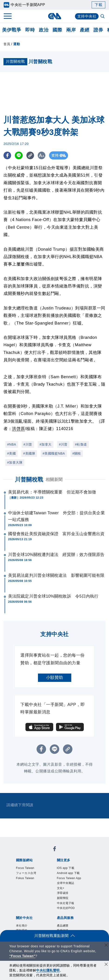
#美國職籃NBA (54, 453)
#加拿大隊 (15, 462)
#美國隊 (29, 453)
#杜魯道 (81, 444)
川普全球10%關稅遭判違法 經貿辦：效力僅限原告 (56, 555)
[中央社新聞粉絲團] (55, 850)
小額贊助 (55, 677)
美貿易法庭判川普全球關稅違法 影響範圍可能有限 (56, 575)
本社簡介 (22, 926)
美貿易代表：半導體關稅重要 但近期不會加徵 (52, 492)
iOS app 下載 (66, 868)
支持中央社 (87, 16)
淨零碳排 (63, 893)
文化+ (61, 888)
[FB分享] (8, 155)
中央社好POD (66, 908)
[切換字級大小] (43, 155)
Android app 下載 (68, 873)
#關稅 (77, 453)
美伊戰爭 (12, 30)
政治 (44, 30)
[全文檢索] (103, 17)
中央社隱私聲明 (48, 970)
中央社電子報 (66, 903)
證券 (98, 30)
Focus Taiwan (25, 868)
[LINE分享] (19, 155)
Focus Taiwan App (69, 878)
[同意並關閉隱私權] (106, 965)
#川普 (28, 444)
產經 (85, 30)
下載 (98, 5)
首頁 (7, 44)
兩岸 (71, 30)
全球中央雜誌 (66, 883)
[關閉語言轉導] (106, 946)
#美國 (11, 453)
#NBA (12, 444)
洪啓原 (19, 429)
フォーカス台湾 (26, 873)
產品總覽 (63, 926)
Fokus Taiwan (25, 878)
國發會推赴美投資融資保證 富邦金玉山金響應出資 (56, 534)
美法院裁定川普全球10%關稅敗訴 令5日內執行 (53, 596)
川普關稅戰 (29, 479)
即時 (30, 30)
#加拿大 (46, 444)
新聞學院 (63, 898)
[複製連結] (31, 155)
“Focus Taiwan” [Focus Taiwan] (22, 956)
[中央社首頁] (54, 16)
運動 (17, 44)
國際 (57, 30)
